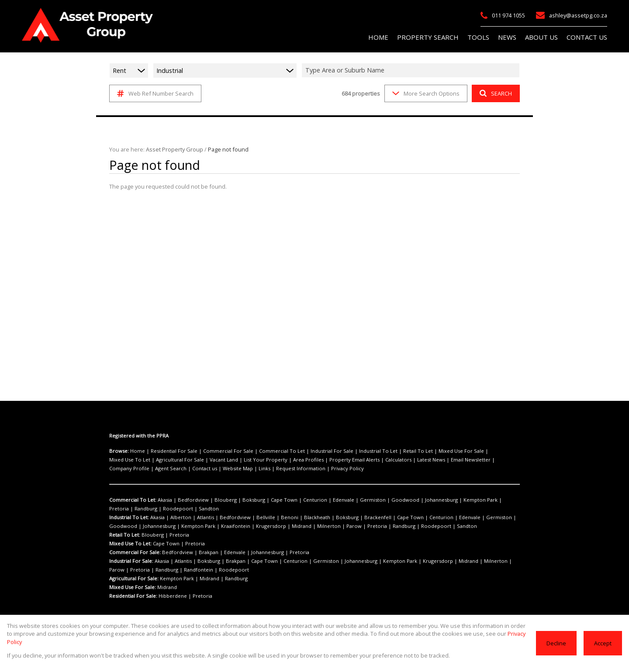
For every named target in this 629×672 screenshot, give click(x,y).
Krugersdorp (223, 526)
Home (136, 451)
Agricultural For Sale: (134, 579)
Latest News (354, 460)
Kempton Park (436, 500)
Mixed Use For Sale (424, 451)
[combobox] (412, 70)
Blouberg (215, 500)
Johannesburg (401, 500)
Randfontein (148, 570)
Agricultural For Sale (131, 460)
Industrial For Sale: (131, 561)
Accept (603, 647)
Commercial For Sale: (134, 552)
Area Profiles (245, 460)
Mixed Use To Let (468, 451)
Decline (557, 647)
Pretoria (464, 500)
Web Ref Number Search (154, 93)
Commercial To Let (265, 451)
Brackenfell (346, 517)
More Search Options (425, 93)
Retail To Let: (124, 535)
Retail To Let (385, 451)
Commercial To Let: (132, 500)
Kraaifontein (192, 526)
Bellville (249, 517)
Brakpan (201, 552)
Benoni (269, 517)
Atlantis (198, 517)
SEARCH (495, 93)
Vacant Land (171, 460)
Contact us (497, 460)
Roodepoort (122, 509)
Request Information (179, 469)
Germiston (343, 500)
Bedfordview (188, 500)
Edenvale (317, 500)
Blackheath (293, 517)
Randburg (487, 500)
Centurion (292, 500)
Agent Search (467, 460)
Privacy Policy (220, 469)
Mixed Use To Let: (130, 544)
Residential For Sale (169, 451)
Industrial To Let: (129, 517)
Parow (293, 526)
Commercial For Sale (218, 451)
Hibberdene (172, 596)
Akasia (163, 500)
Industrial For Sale (309, 451)
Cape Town (266, 500)
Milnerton (272, 526)
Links (147, 469)
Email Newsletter (390, 460)
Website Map (123, 469)
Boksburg (239, 500)
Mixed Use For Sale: (132, 587)
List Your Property (208, 460)
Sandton (148, 509)
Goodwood (370, 500)
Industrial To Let (350, 451)
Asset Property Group (171, 149)
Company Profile (430, 460)
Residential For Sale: (133, 596)
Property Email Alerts (286, 460)
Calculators (325, 460)
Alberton (177, 517)
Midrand (249, 526)
